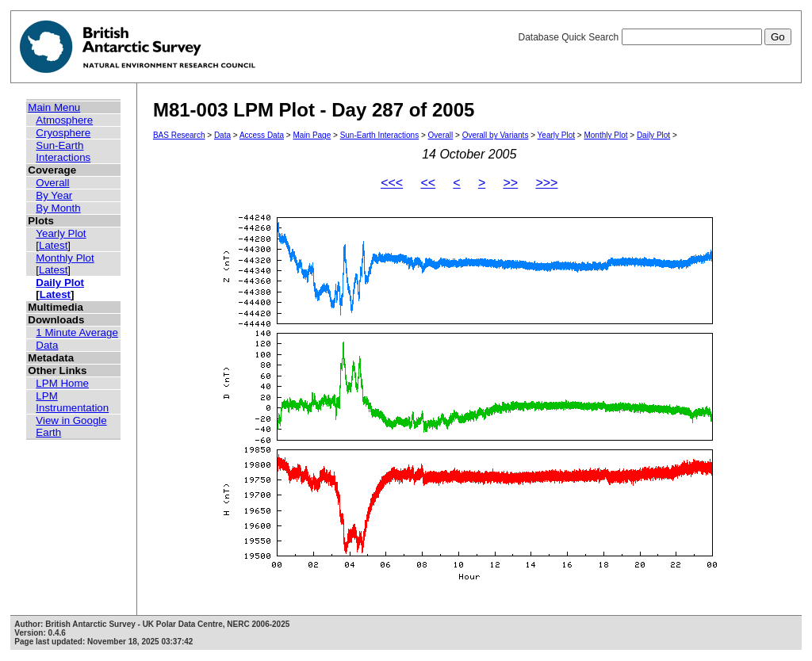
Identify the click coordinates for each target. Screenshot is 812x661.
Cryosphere (63, 133)
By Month (58, 208)
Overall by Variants (496, 135)
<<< (392, 183)
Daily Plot (60, 283)
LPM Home (62, 383)
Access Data (262, 135)
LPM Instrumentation (72, 402)
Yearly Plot (61, 233)
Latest (53, 245)
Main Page (312, 135)
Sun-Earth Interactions (63, 151)
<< (428, 183)
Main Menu (54, 107)
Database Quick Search (654, 37)
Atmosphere (64, 120)
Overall (52, 183)
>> (510, 183)
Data (47, 345)
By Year (54, 195)
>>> (546, 183)
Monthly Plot (65, 258)
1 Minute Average (77, 332)
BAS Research (179, 135)
